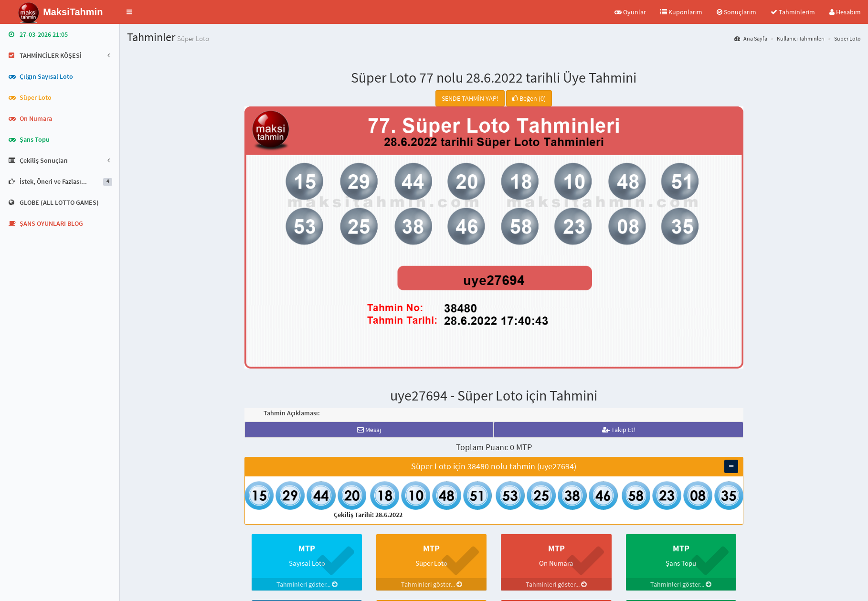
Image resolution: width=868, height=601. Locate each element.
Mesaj (369, 430)
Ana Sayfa (751, 38)
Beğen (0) (529, 98)
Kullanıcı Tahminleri (801, 38)
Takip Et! (619, 430)
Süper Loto (847, 38)
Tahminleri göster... (307, 584)
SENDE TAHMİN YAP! (470, 98)
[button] (129, 12)
